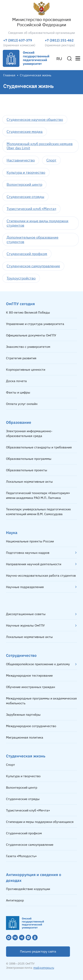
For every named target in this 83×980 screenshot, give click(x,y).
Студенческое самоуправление (33, 266)
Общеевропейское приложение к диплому (38, 664)
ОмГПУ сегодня (20, 304)
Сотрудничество (21, 655)
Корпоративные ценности (26, 369)
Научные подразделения (25, 587)
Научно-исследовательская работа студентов (41, 575)
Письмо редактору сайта (38, 952)
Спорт (51, 160)
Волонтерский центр (24, 184)
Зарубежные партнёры (23, 715)
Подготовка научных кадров (28, 553)
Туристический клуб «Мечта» (31, 209)
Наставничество (21, 160)
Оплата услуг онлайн (22, 404)
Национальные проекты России (30, 541)
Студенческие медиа (25, 132)
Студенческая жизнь (26, 756)
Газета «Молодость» (21, 856)
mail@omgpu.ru (44, 968)
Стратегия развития (21, 358)
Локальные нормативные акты (29, 481)
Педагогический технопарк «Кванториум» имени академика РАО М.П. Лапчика (38, 495)
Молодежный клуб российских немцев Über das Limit (40, 146)
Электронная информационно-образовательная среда (29, 433)
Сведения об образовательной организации (41, 33)
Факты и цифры (18, 392)
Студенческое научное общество (35, 120)
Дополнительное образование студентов (32, 240)
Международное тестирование (29, 675)
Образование (19, 422)
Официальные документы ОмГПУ (31, 335)
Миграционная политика (25, 737)
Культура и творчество (26, 172)
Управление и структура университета (35, 324)
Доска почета (16, 381)
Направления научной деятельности (34, 564)
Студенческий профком (27, 254)
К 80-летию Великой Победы (28, 312)
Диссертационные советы (26, 614)
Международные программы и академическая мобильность (41, 701)
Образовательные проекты (27, 470)
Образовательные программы (29, 459)
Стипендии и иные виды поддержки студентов (37, 223)
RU (59, 59)
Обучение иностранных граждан (30, 687)
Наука (12, 532)
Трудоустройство (21, 278)
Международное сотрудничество (31, 726)
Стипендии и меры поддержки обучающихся (40, 822)
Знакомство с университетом (28, 347)
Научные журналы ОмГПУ (25, 625)
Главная (9, 75)
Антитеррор (15, 900)
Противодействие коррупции (28, 889)
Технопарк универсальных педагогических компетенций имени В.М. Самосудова (38, 512)
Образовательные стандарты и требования (39, 447)
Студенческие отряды (25, 197)
